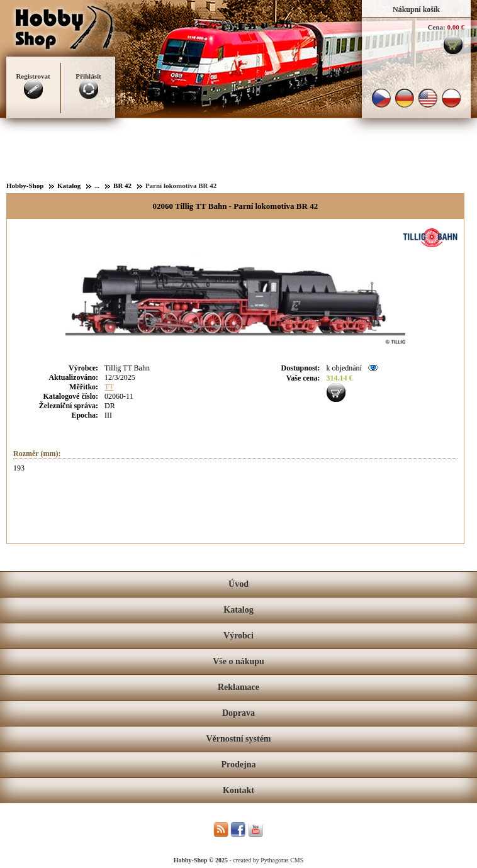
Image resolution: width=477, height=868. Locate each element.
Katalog (238, 610)
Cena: (437, 27)
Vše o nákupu (239, 661)
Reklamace (239, 687)
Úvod (239, 584)
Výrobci (239, 636)
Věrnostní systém (238, 739)
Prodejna (239, 765)
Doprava (239, 713)
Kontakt (239, 790)
